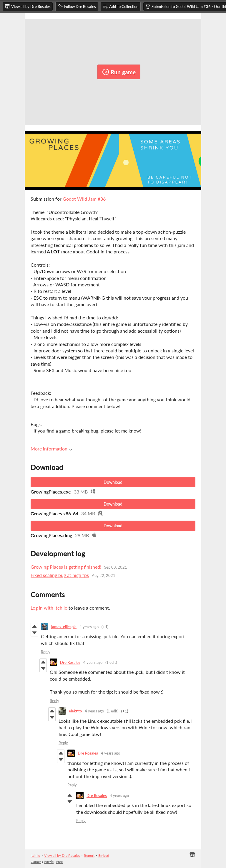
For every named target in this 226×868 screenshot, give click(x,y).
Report (89, 855)
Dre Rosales (70, 662)
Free (59, 862)
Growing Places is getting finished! (66, 567)
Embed (104, 855)
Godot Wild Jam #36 (84, 199)
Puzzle (49, 862)
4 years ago (89, 627)
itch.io (35, 855)
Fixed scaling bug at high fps (60, 575)
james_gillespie (64, 627)
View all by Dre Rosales (62, 855)
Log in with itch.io (49, 608)
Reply (46, 652)
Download (113, 482)
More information (51, 449)
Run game (119, 72)
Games (36, 862)
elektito (75, 711)
